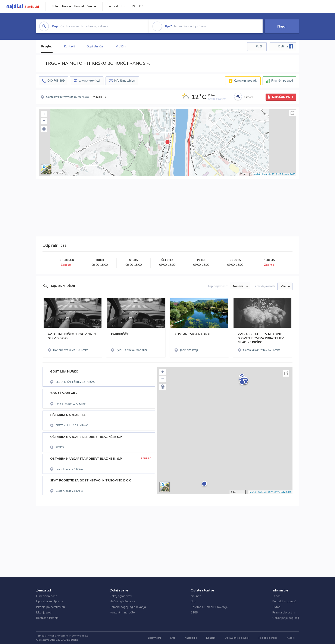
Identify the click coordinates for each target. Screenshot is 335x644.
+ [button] (44, 114)
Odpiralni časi (96, 46)
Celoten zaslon (292, 113)
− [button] (44, 121)
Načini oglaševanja (122, 601)
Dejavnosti (154, 638)
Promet (79, 6)
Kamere (248, 97)
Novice (67, 6)
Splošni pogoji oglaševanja (128, 607)
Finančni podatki (282, 81)
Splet (55, 6)
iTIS (132, 6)
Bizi (124, 6)
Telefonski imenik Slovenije (209, 607)
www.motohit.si (89, 81)
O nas (276, 596)
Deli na (286, 46)
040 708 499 (56, 81)
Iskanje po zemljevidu (51, 607)
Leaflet (256, 174)
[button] (44, 129)
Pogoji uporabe (268, 638)
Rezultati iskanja (47, 618)
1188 (142, 6)
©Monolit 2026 (269, 174)
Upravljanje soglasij (286, 618)
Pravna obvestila (284, 612)
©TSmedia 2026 (287, 174)
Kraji (173, 638)
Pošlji (260, 46)
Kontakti (69, 46)
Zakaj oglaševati (121, 596)
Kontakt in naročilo (122, 612)
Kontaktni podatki (246, 81)
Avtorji (277, 607)
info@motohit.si (125, 81)
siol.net (113, 6)
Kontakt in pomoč (284, 601)
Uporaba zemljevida (50, 601)
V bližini (121, 46)
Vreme (92, 6)
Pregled (47, 46)
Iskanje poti (44, 612)
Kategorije (191, 638)
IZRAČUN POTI (283, 97)
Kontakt (211, 638)
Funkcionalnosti (47, 596)
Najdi (282, 26)
